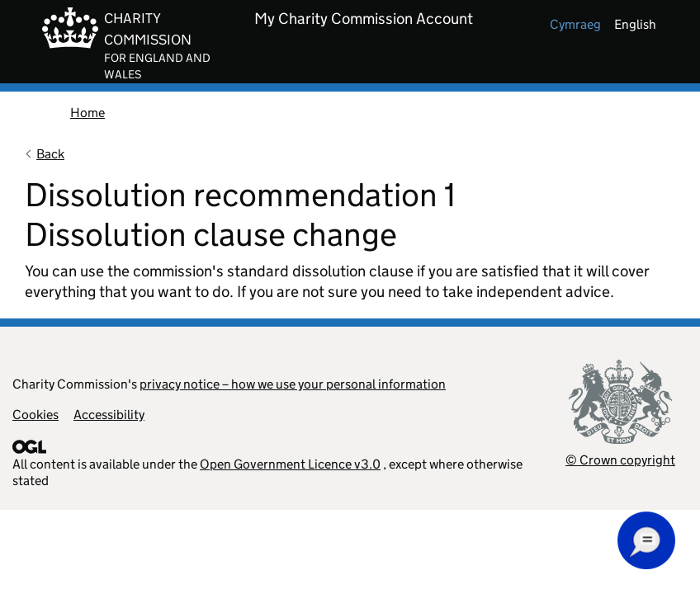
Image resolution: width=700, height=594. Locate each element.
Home (87, 113)
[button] (646, 540)
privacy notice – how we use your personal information (293, 384)
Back (50, 154)
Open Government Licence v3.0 (290, 464)
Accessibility (109, 415)
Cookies (35, 415)
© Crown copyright (620, 460)
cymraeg (575, 24)
